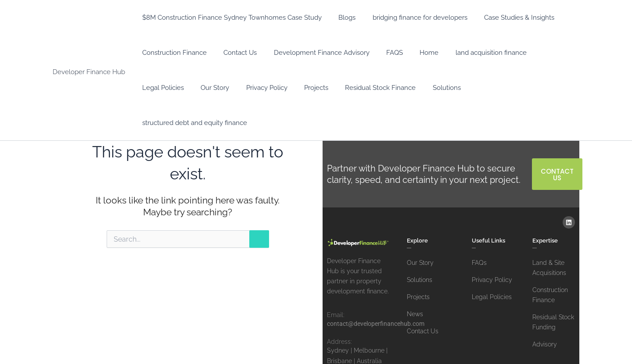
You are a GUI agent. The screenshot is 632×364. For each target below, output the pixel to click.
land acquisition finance (471, 53)
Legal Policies (540, 53)
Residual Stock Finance (309, 88)
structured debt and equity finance (451, 88)
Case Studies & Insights (506, 18)
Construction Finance (173, 53)
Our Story (155, 88)
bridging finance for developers (411, 18)
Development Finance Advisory (312, 53)
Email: (336, 280)
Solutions (372, 88)
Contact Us (235, 53)
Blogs (342, 18)
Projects (249, 88)
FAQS (382, 53)
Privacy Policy (203, 88)
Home (413, 53)
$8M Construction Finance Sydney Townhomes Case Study (230, 18)
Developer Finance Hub (89, 54)
